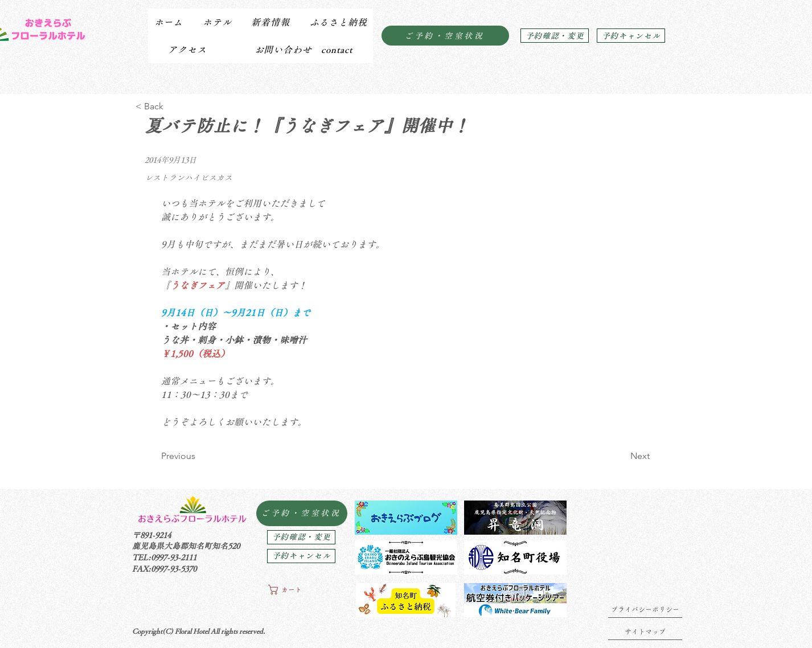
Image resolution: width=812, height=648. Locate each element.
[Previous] (198, 456)
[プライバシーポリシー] (645, 609)
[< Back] (173, 106)
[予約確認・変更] (555, 36)
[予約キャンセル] (631, 36)
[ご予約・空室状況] (445, 36)
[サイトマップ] (645, 631)
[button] (217, 22)
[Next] (621, 456)
